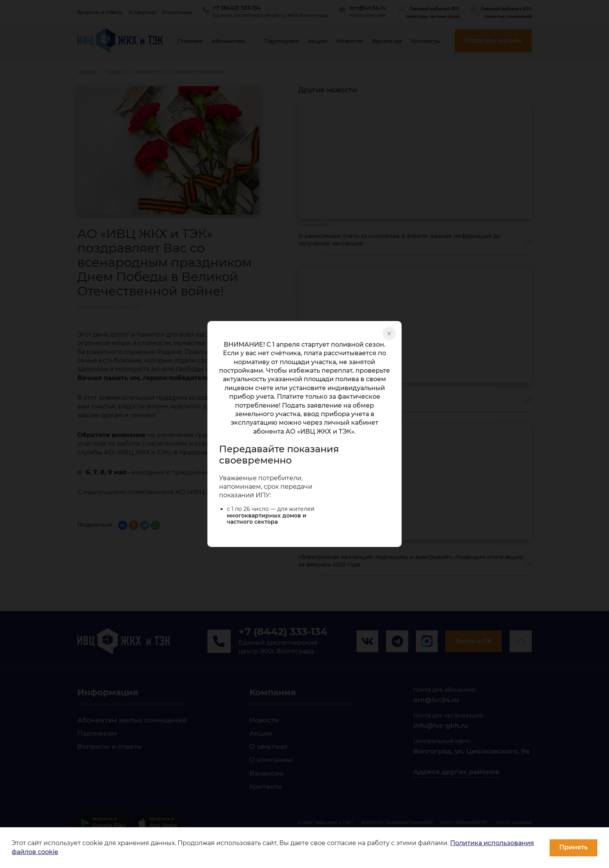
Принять (573, 847)
